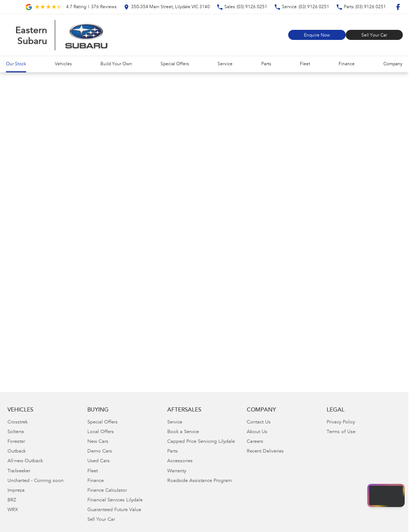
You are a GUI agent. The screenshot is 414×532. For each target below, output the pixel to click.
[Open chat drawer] (386, 495)
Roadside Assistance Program (200, 481)
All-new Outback (25, 461)
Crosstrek (18, 423)
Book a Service (183, 432)
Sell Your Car (374, 35)
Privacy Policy (341, 423)
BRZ (12, 500)
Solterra (16, 432)
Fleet (305, 64)
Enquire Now (317, 35)
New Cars (98, 442)
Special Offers (175, 64)
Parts (266, 64)
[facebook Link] (398, 7)
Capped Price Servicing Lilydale (201, 442)
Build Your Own (116, 64)
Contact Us (259, 423)
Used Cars (99, 461)
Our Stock (16, 64)
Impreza (16, 491)
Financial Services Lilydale (115, 500)
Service (225, 64)
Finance (347, 64)
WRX (13, 510)
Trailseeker (19, 471)
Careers (255, 442)
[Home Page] (62, 35)
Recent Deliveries (265, 452)
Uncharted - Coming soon (35, 481)
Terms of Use (341, 432)
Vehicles (63, 64)
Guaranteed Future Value (114, 510)
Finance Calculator (107, 491)
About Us (257, 432)
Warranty (177, 471)
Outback (17, 452)
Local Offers (101, 432)
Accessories (180, 461)
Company (393, 64)
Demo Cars (100, 452)
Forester (16, 442)
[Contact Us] (167, 7)
